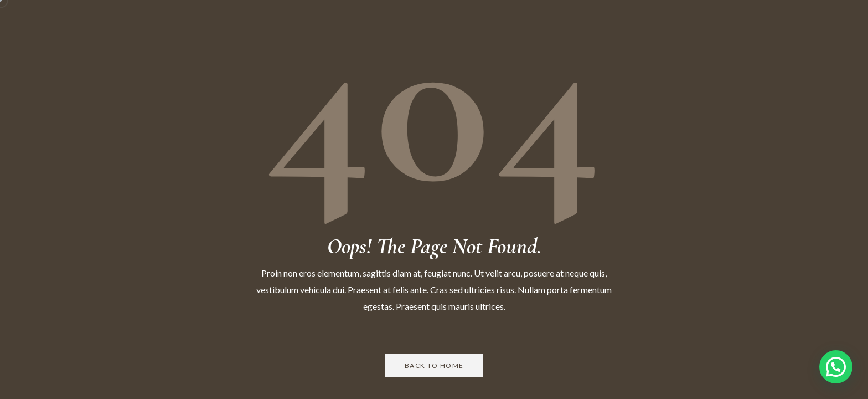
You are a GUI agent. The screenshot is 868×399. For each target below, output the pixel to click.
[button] (836, 367)
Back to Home (434, 365)
